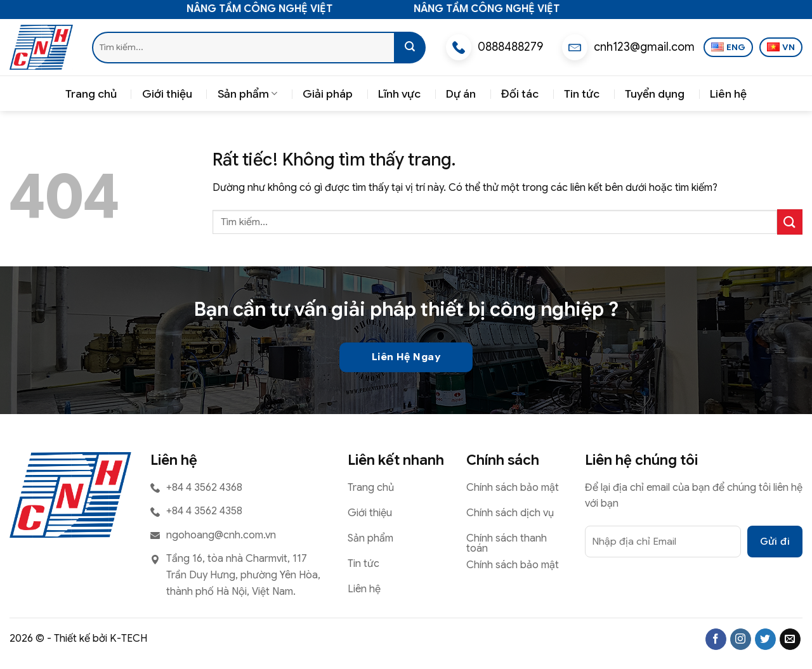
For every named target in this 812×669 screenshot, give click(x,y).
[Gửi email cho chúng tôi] (790, 639)
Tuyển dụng (655, 94)
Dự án (461, 94)
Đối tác (520, 94)
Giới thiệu (167, 94)
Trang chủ (91, 94)
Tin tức (582, 94)
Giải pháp (328, 94)
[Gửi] (410, 48)
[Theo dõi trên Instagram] (741, 639)
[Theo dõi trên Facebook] (716, 639)
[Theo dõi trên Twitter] (765, 639)
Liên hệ (728, 94)
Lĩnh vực (399, 94)
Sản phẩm (247, 94)
